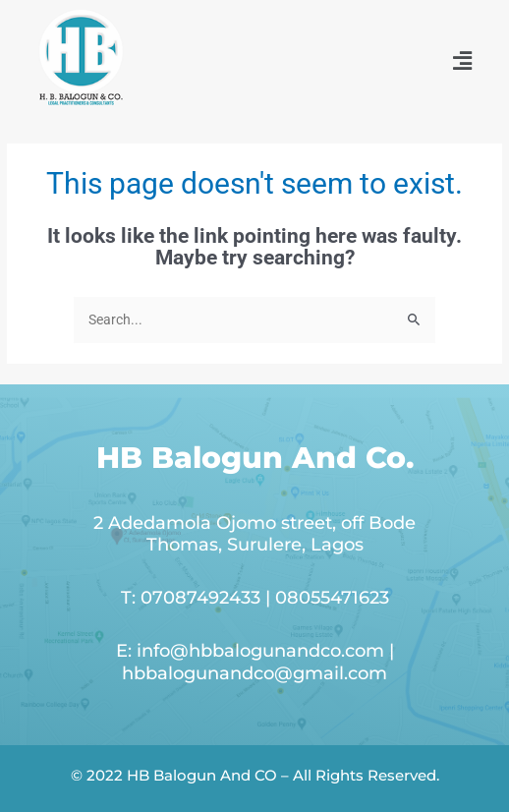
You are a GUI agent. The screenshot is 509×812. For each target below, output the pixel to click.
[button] (463, 61)
